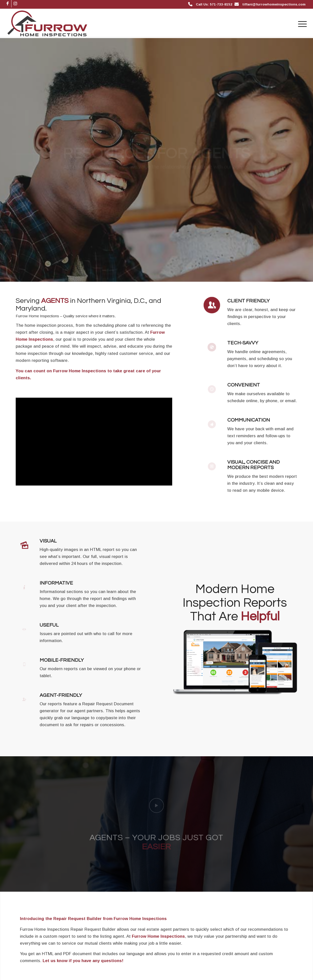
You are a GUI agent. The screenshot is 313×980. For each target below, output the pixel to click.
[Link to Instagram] (15, 4)
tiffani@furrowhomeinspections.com (274, 4)
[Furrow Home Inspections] (47, 23)
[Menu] (301, 23)
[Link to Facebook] (8, 4)
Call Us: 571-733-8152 (214, 4)
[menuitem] (301, 23)
